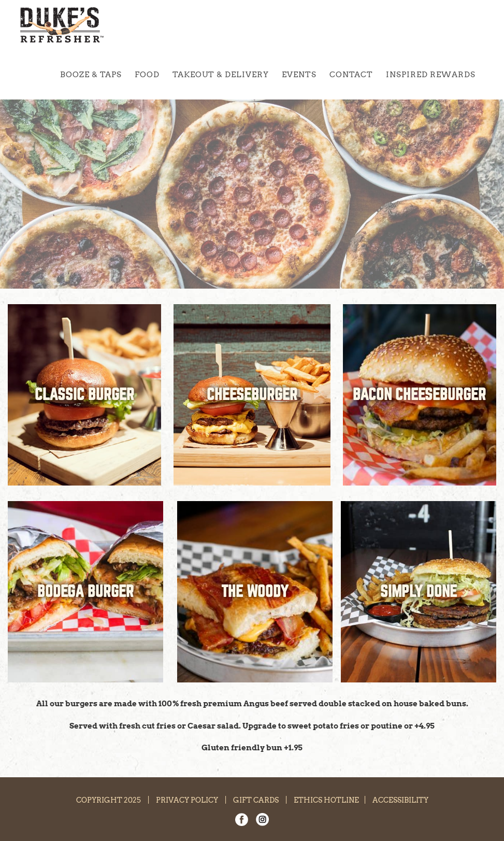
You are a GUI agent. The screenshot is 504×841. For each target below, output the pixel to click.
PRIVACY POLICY (187, 800)
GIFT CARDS (256, 800)
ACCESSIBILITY (400, 800)
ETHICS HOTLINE (326, 800)
